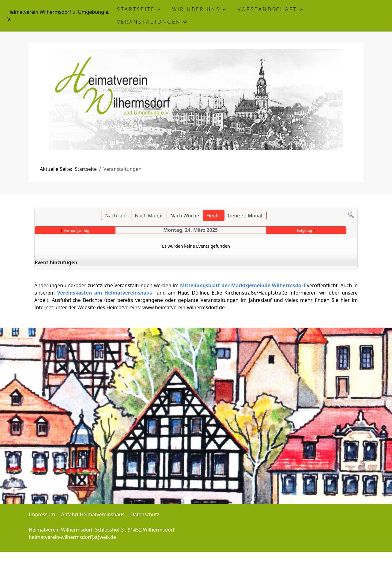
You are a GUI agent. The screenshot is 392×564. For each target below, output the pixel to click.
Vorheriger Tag (76, 230)
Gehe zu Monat (245, 216)
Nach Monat (149, 216)
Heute (213, 216)
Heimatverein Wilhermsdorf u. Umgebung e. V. (58, 16)
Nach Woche (185, 216)
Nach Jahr (116, 216)
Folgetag (305, 230)
